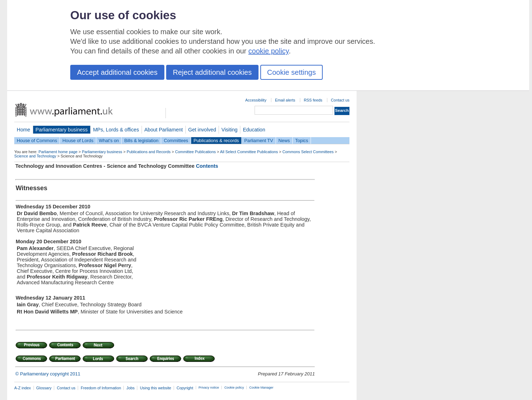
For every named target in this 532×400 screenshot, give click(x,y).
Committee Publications (195, 152)
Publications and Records (149, 152)
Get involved (202, 130)
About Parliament (164, 130)
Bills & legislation (141, 141)
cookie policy (269, 51)
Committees (176, 141)
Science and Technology (35, 156)
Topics (302, 141)
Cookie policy (234, 388)
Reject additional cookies (212, 72)
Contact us (340, 100)
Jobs (130, 388)
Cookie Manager (261, 388)
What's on (109, 141)
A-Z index (23, 388)
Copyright (185, 388)
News (284, 141)
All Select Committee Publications (249, 152)
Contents (207, 166)
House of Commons (37, 141)
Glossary (44, 388)
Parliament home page (58, 152)
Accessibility (256, 100)
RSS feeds (313, 100)
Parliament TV (259, 141)
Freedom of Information (101, 388)
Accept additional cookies (117, 72)
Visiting (229, 130)
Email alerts (285, 100)
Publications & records (216, 141)
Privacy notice (209, 388)
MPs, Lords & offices (116, 130)
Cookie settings (291, 72)
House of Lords (78, 141)
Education (254, 130)
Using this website (155, 388)
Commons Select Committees (308, 152)
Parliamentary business (62, 130)
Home (24, 130)
